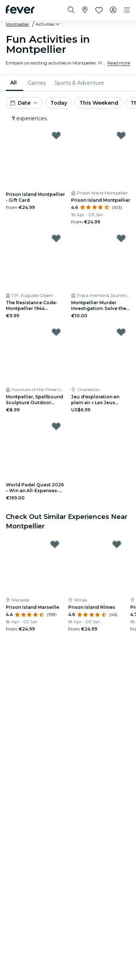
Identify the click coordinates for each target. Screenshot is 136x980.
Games (37, 83)
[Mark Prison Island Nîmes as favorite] (117, 544)
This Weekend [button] (99, 103)
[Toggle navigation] (127, 10)
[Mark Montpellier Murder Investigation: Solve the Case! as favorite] (121, 238)
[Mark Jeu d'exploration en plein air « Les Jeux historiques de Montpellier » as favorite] (121, 332)
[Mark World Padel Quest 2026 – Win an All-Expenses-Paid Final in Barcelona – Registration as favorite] (56, 426)
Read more (119, 63)
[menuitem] (15, 83)
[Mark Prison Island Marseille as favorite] (55, 544)
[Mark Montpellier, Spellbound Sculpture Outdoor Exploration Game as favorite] (56, 332)
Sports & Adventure (79, 83)
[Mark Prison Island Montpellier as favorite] (121, 135)
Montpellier (18, 24)
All (13, 83)
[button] (48, 24)
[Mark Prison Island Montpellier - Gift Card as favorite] (56, 135)
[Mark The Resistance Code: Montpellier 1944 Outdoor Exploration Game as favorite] (56, 238)
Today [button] (59, 103)
